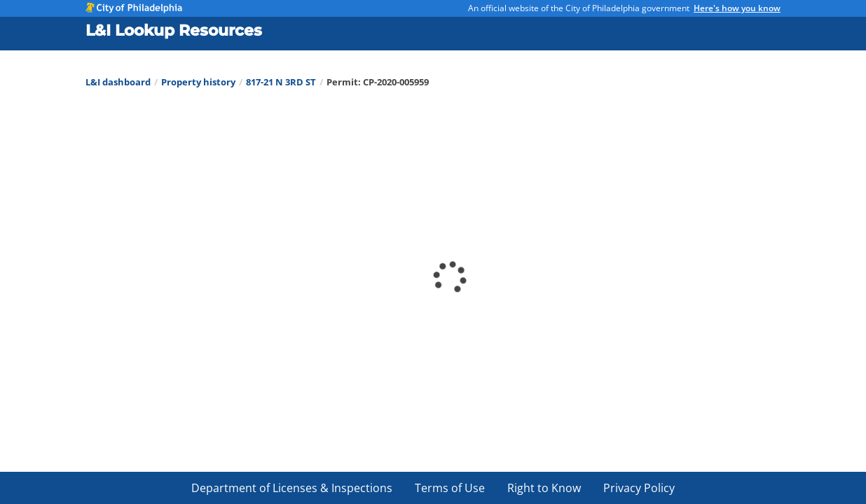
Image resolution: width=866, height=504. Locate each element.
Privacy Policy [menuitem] (639, 488)
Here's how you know (737, 8)
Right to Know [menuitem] (544, 488)
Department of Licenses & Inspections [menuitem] (292, 488)
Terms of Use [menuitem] (450, 488)
